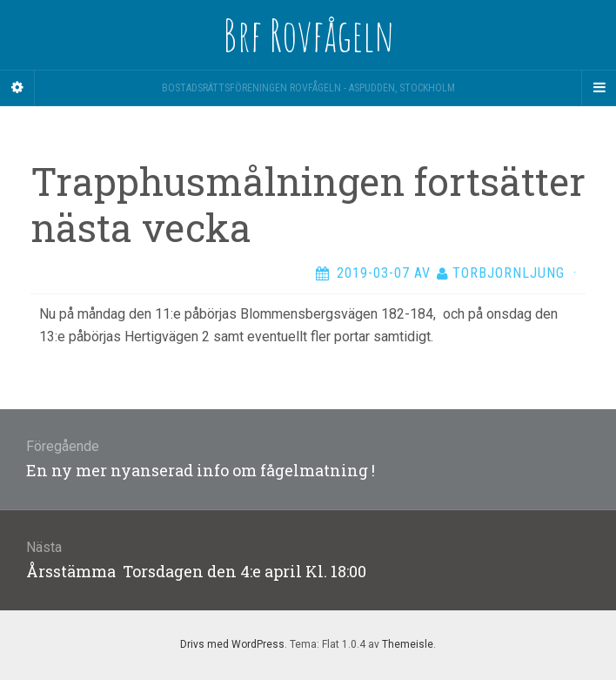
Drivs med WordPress (232, 644)
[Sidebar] (17, 88)
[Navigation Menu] (599, 88)
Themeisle (408, 644)
